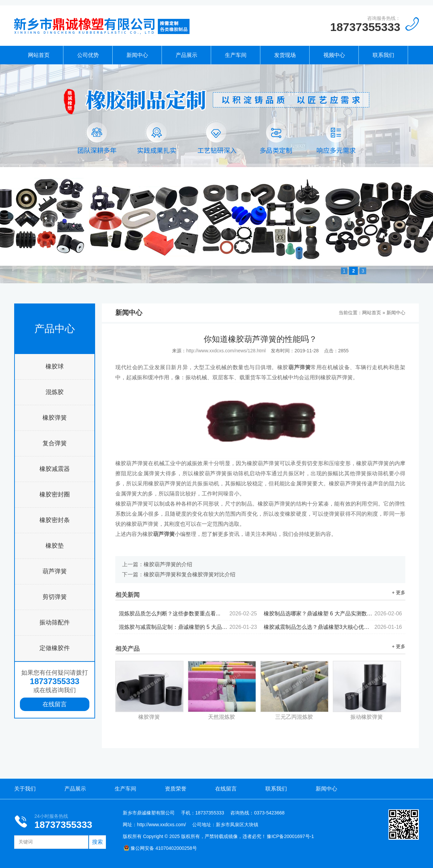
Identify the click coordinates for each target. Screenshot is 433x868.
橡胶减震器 (55, 469)
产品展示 (186, 55)
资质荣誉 (176, 789)
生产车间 (236, 55)
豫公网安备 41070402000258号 (160, 848)
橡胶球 (55, 366)
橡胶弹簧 (55, 418)
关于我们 (25, 789)
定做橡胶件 (55, 648)
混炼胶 (55, 392)
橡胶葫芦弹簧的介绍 (168, 564)
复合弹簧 (55, 443)
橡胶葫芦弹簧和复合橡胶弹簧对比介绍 (190, 574)
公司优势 (88, 55)
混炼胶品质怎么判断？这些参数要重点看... (188, 614)
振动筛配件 (55, 622)
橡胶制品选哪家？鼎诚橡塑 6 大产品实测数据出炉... (333, 614)
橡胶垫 (55, 546)
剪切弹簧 (55, 597)
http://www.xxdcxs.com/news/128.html (226, 351)
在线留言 (55, 704)
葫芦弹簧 (55, 571)
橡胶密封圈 (55, 494)
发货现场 (285, 55)
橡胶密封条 (55, 520)
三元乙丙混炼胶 (294, 717)
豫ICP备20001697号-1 (290, 836)
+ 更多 (399, 592)
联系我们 (383, 55)
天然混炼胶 (222, 717)
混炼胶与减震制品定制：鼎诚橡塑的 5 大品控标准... (188, 627)
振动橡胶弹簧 (367, 717)
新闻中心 (137, 55)
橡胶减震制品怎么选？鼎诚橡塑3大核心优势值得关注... (333, 627)
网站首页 (39, 55)
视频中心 (334, 55)
